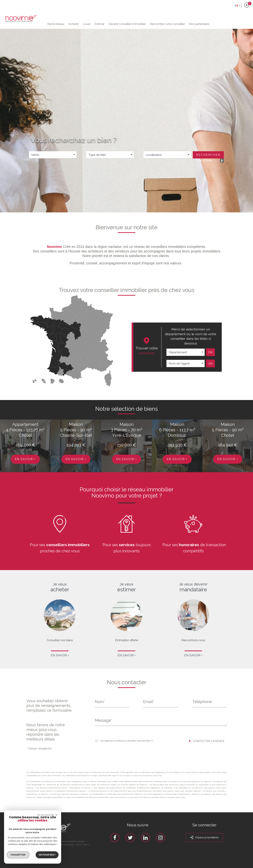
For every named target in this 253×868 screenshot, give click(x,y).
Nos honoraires (67, 845)
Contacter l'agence (207, 741)
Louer (87, 24)
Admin (86, 845)
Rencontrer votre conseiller (167, 24)
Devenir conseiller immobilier (127, 24)
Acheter (73, 24)
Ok (210, 352)
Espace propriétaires (204, 838)
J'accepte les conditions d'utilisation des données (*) (126, 741)
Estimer (99, 24)
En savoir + (25, 459)
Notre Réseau (56, 24)
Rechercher (208, 155)
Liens (78, 845)
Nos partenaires (199, 24)
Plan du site (34, 845)
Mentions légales (50, 845)
